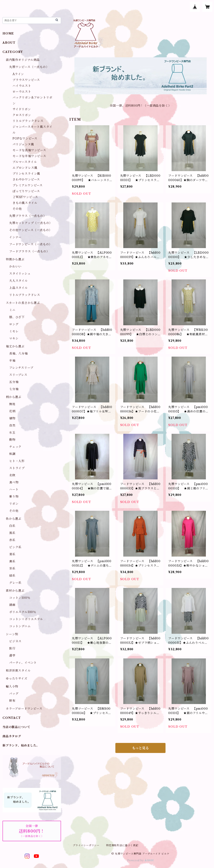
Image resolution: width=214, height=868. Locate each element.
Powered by (141, 860)
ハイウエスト (22, 86)
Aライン (18, 74)
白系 (12, 526)
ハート (14, 489)
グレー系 (15, 583)
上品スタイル (18, 288)
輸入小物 (12, 686)
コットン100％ (20, 598)
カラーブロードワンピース (24, 709)
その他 (17, 209)
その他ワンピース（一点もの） (31, 230)
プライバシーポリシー (86, 845)
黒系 (12, 533)
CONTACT (12, 718)
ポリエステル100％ (23, 612)
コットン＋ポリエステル (26, 619)
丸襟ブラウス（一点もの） (28, 216)
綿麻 (12, 605)
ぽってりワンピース (26, 191)
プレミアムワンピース (28, 185)
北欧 (12, 475)
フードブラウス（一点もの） (29, 251)
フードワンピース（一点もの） (31, 244)
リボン (14, 504)
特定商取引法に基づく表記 (122, 845)
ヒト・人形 (17, 461)
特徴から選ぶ (15, 259)
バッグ (14, 694)
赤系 (12, 540)
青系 (12, 554)
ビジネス (15, 641)
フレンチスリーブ (21, 368)
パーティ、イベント (23, 663)
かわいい (15, 266)
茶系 (12, 568)
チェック (15, 447)
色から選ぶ (14, 519)
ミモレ (14, 331)
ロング (14, 324)
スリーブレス (18, 375)
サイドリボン (22, 109)
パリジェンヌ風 (23, 144)
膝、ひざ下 (17, 317)
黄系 (12, 561)
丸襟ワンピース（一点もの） (29, 67)
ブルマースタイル (25, 162)
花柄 (12, 411)
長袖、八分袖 (18, 353)
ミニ (12, 310)
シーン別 (12, 634)
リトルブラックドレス (28, 121)
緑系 (12, 576)
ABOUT (9, 43)
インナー (15, 237)
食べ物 (14, 482)
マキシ (14, 338)
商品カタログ (12, 736)
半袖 (12, 361)
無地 (12, 404)
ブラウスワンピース (26, 80)
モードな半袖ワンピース (29, 156)
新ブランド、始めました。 (21, 745)
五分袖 (14, 382)
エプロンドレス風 (25, 168)
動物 (12, 440)
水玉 (12, 433)
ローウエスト (22, 92)
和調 (12, 454)
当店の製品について (16, 727)
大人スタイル (18, 281)
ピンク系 (15, 547)
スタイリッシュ (20, 274)
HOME (8, 33)
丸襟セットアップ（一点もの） (31, 223)
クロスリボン (22, 115)
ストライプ (17, 468)
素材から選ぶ (15, 591)
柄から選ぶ (14, 397)
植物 (12, 418)
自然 (12, 425)
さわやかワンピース (26, 179)
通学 (12, 655)
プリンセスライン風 (26, 174)
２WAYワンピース (25, 197)
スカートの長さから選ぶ (23, 303)
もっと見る (140, 748)
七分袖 (14, 389)
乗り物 (14, 497)
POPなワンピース (25, 138)
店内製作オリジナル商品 (23, 60)
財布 (12, 701)
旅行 (12, 648)
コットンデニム (20, 626)
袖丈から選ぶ (15, 346)
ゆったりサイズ (17, 679)
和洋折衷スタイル (18, 671)
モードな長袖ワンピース (29, 150)
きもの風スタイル (25, 203)
